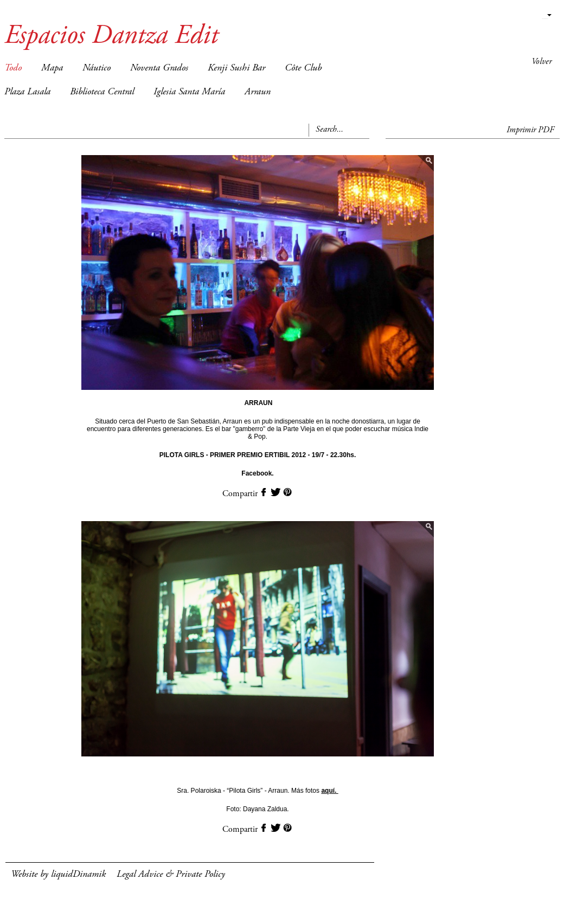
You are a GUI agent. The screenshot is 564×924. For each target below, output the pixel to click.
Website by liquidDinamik (58, 875)
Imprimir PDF (530, 130)
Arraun (258, 92)
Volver (541, 62)
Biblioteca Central (102, 92)
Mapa (52, 68)
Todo (13, 68)
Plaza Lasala (27, 92)
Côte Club (303, 68)
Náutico (97, 68)
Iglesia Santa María (189, 92)
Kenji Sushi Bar (236, 68)
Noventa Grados (159, 68)
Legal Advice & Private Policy (171, 875)
